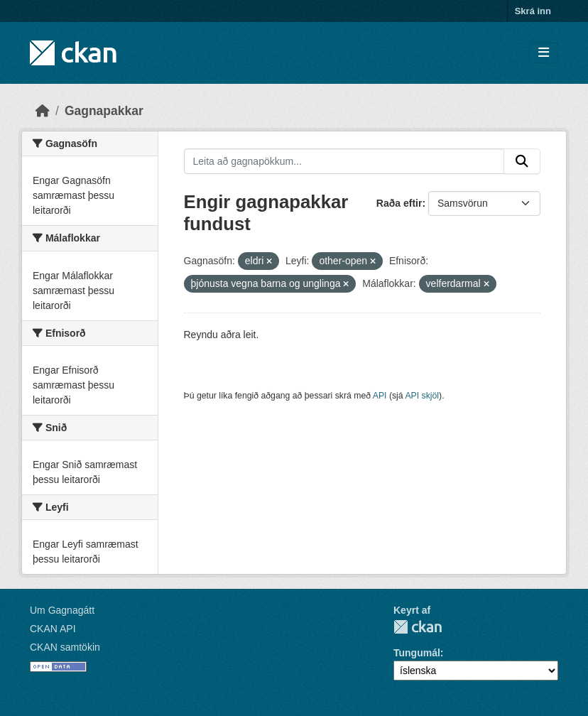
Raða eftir (399, 203)
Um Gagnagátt (62, 610)
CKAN (418, 627)
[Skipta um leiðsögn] (544, 53)
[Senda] (522, 161)
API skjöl (422, 396)
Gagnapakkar (104, 111)
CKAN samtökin (65, 647)
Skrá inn (533, 11)
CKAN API (53, 629)
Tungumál (417, 653)
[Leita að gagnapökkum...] (344, 161)
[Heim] (43, 111)
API (380, 396)
